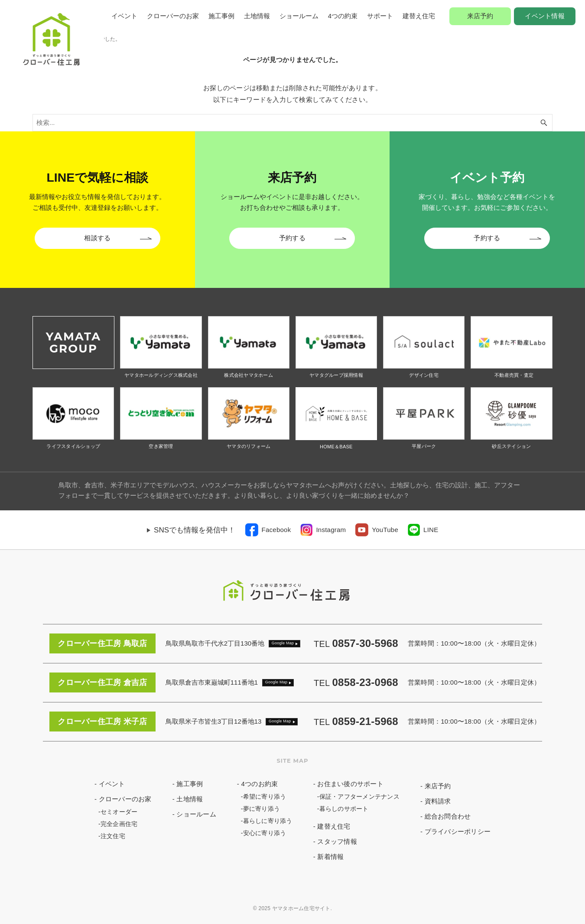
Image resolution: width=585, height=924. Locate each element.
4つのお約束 (259, 784)
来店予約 (480, 16)
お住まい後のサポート (350, 784)
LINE (431, 530)
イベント (124, 16)
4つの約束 (343, 16)
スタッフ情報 (337, 841)
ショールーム (299, 16)
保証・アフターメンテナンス (359, 797)
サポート (380, 16)
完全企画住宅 (119, 824)
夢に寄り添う (262, 809)
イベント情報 (545, 16)
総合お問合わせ (448, 816)
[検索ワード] (292, 123)
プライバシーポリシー (458, 831)
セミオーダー (119, 812)
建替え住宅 (419, 16)
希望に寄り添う (265, 797)
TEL (356, 644)
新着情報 (330, 857)
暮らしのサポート (344, 809)
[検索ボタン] (544, 123)
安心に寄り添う (265, 833)
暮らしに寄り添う (268, 821)
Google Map (283, 643)
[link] (268, 530)
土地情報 (257, 16)
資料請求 (438, 801)
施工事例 (221, 16)
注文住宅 (113, 836)
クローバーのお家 (173, 16)
